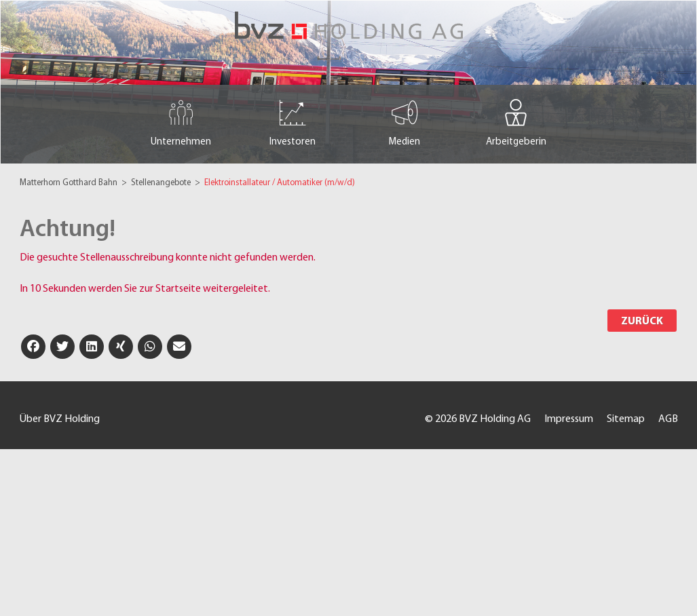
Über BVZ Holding (60, 419)
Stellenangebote (162, 183)
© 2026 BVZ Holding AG (478, 419)
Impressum (569, 419)
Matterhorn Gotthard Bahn (70, 183)
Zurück (642, 322)
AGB (668, 419)
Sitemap (626, 419)
